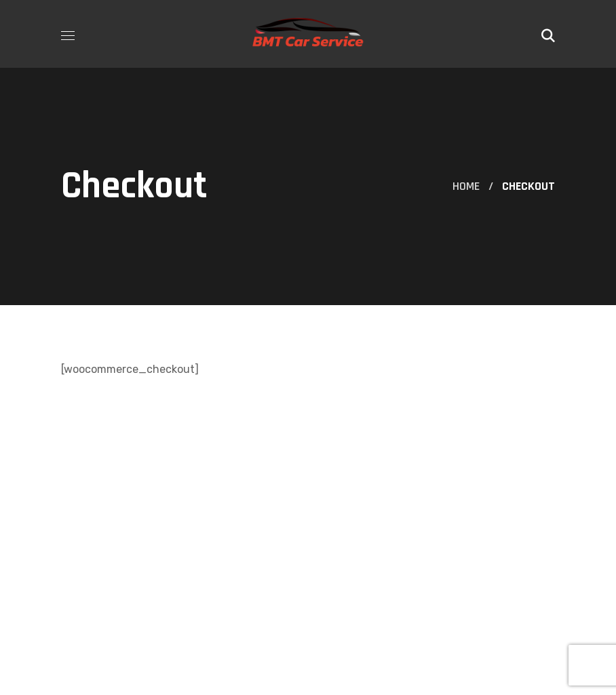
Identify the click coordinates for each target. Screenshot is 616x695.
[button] (548, 34)
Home (466, 186)
